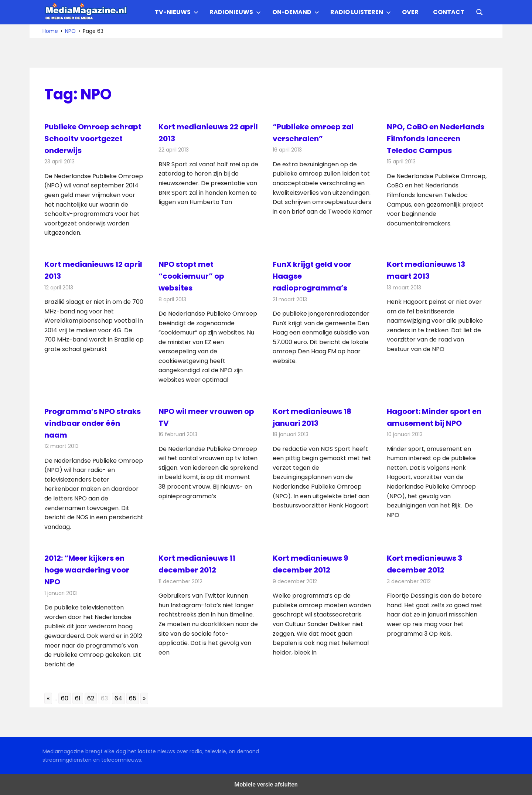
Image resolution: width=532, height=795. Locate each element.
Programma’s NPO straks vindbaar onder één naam (93, 423)
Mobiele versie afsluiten (266, 784)
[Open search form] (480, 11)
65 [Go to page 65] (133, 698)
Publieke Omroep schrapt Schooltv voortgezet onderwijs (93, 139)
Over (410, 12)
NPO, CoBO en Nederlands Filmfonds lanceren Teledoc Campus (436, 139)
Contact (449, 12)
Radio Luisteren (361, 12)
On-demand (296, 12)
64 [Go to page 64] (118, 698)
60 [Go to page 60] (65, 698)
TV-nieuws (177, 12)
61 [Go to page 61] (78, 698)
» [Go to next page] (144, 698)
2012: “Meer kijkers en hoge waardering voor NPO (87, 570)
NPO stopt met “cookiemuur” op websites (191, 276)
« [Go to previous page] (48, 698)
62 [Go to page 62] (91, 698)
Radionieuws (235, 12)
